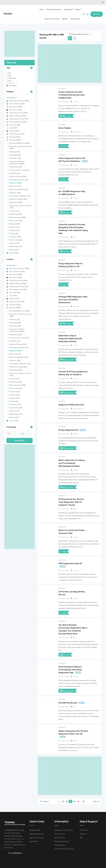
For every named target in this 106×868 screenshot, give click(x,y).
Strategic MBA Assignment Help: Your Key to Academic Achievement (73, 300)
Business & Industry (18, 101)
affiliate (65, 19)
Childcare (15, 152)
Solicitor (14, 227)
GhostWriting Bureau (68, 703)
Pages (77, 9)
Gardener (15, 193)
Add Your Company (52, 19)
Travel (12, 253)
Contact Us (84, 830)
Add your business (36, 838)
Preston (75, 434)
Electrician (15, 186)
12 (63, 801)
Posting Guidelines (62, 841)
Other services (18, 217)
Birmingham (77, 132)
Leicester (76, 306)
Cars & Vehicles (16, 104)
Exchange (12, 78)
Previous (44, 801)
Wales (75, 638)
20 (84, 801)
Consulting (16, 167)
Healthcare (16, 202)
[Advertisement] (20, 44)
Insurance (13, 125)
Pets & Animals (15, 134)
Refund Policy (60, 838)
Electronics (14, 110)
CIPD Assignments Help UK (70, 564)
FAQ (81, 838)
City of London (78, 409)
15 (74, 801)
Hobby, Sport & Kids (17, 119)
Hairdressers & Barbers (20, 196)
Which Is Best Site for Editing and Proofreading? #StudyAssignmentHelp (72, 463)
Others (13, 131)
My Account (75, 19)
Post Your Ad (97, 14)
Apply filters (20, 440)
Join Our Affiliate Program (64, 849)
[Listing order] (80, 34)
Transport (15, 237)
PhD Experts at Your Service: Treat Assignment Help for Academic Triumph (71, 502)
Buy (10, 76)
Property (13, 137)
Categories (68, 9)
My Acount (34, 841)
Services (14, 140)
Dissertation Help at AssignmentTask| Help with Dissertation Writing (70, 338)
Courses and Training (19, 170)
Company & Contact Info (64, 830)
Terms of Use (59, 834)
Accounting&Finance (20, 143)
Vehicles (15, 243)
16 (78, 801)
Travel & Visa (16, 240)
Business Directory (54, 9)
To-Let (11, 83)
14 (70, 801)
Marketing (16, 214)
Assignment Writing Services (71, 405)
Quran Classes (65, 128)
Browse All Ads (35, 830)
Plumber (15, 224)
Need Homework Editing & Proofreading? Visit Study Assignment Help (70, 670)
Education (14, 107)
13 (67, 801)
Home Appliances (17, 122)
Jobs (12, 128)
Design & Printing (18, 177)
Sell (10, 73)
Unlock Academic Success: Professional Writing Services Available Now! (72, 95)
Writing (14, 250)
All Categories (12, 98)
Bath (74, 237)
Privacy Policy (60, 845)
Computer (15, 158)
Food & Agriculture (17, 113)
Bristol (75, 509)
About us (83, 834)
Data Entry (15, 173)
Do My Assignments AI (68, 430)
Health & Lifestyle (18, 199)
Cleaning (15, 155)
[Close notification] (103, 2)
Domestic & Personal (19, 180)
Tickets (14, 234)
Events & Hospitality (19, 189)
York (74, 707)
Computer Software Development (17, 163)
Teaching (15, 230)
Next (97, 801)
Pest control (16, 221)
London (75, 102)
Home (42, 9)
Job (10, 80)
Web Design (16, 246)
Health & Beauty (17, 116)
